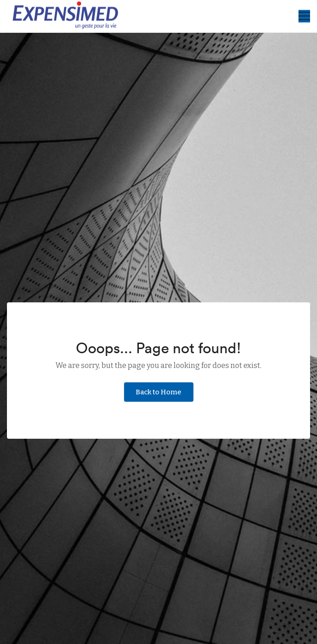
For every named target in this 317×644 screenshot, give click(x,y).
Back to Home (158, 392)
